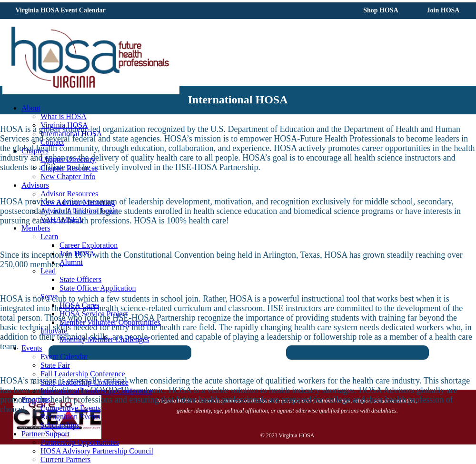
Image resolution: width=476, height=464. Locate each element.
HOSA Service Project (94, 314)
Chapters (35, 151)
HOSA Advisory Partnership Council (97, 451)
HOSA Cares (79, 305)
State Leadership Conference (84, 382)
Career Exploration (89, 245)
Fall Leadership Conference (83, 374)
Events (32, 348)
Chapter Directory (68, 159)
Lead (48, 271)
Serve (49, 297)
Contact (52, 142)
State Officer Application (98, 288)
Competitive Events (71, 408)
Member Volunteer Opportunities (110, 322)
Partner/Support (45, 434)
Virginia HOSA (64, 125)
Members (36, 228)
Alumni (71, 262)
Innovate (54, 331)
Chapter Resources (69, 168)
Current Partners (65, 459)
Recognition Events (70, 417)
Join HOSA (77, 254)
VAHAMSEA (62, 219)
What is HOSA (64, 116)
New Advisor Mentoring (78, 202)
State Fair (55, 365)
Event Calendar (64, 357)
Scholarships (60, 425)
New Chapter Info (68, 177)
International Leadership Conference (96, 391)
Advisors (35, 185)
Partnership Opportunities (80, 442)
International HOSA (71, 134)
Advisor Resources (69, 194)
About (31, 108)
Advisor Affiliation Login (79, 211)
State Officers (80, 279)
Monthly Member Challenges (104, 339)
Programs (36, 399)
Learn (49, 237)
